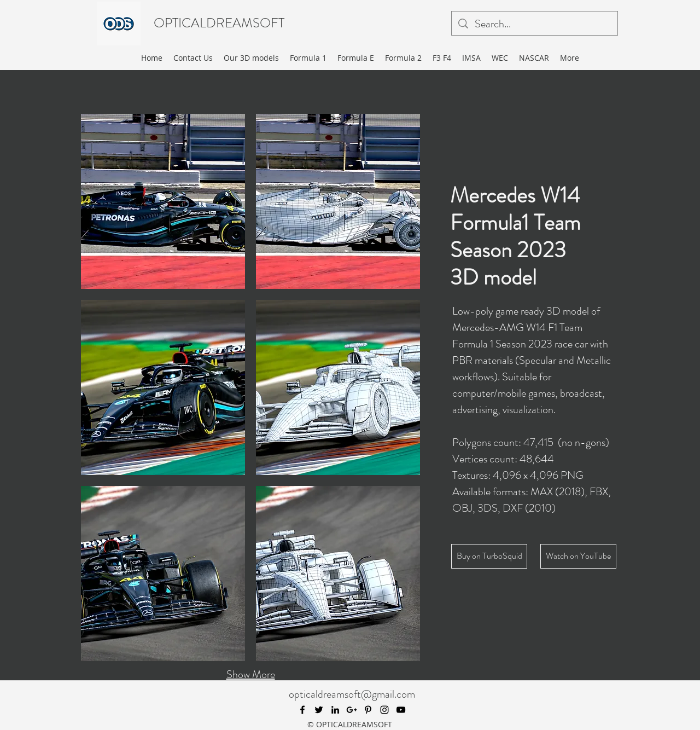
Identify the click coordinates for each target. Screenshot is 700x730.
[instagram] (384, 710)
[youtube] (401, 710)
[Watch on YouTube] (578, 556)
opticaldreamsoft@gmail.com (352, 694)
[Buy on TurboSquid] (489, 556)
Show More (251, 674)
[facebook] (302, 710)
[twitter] (319, 710)
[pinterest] (368, 710)
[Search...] (535, 24)
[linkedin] (335, 710)
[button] (163, 201)
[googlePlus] (352, 710)
